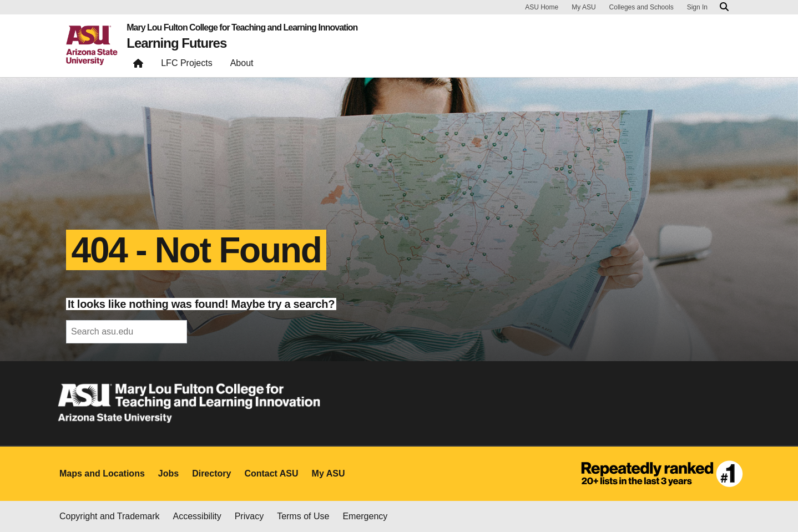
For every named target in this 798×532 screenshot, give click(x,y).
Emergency (365, 516)
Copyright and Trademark (110, 516)
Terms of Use (303, 516)
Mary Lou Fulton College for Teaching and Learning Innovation (242, 28)
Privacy (249, 516)
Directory (211, 473)
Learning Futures (176, 43)
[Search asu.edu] (724, 7)
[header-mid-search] (127, 332)
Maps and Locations (102, 473)
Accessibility (197, 516)
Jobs (168, 473)
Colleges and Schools (642, 7)
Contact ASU (271, 473)
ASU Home (542, 7)
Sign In (697, 7)
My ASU (584, 7)
